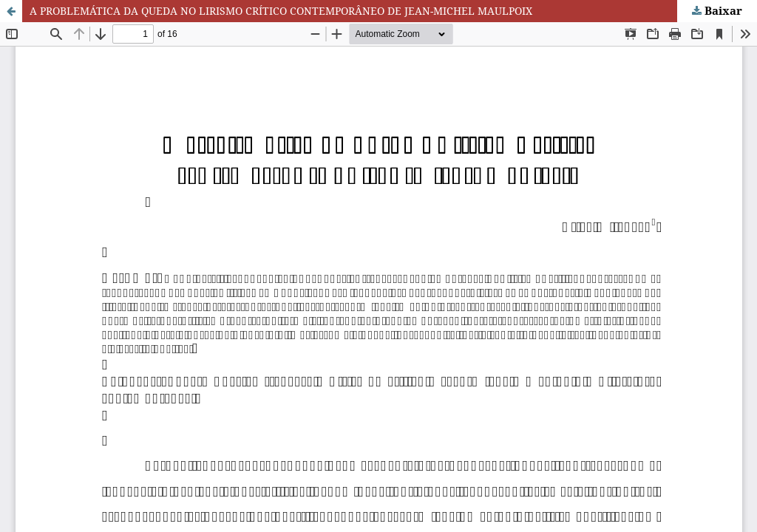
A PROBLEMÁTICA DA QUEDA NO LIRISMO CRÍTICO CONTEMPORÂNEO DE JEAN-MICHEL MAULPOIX (281, 11)
